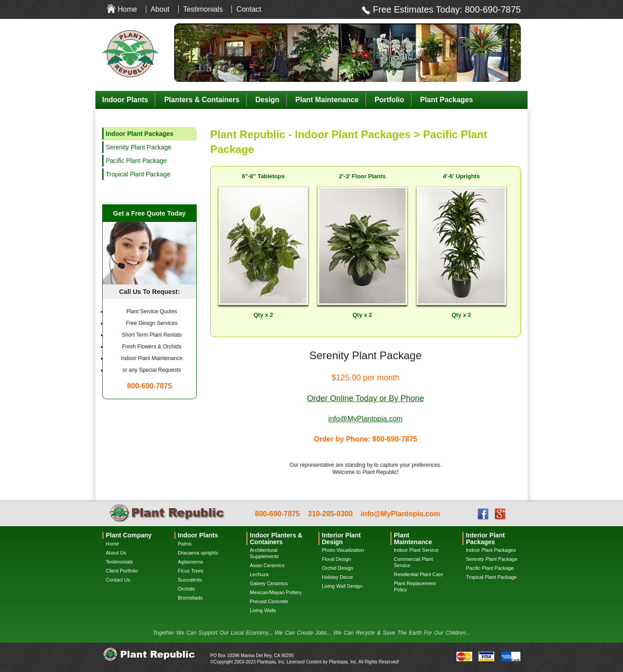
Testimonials (203, 9)
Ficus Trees (191, 571)
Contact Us (118, 580)
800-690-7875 (493, 9)
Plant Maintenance (327, 100)
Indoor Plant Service (416, 550)
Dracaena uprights (198, 553)
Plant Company (129, 535)
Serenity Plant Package (139, 147)
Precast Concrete (269, 601)
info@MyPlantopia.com (366, 419)
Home (127, 9)
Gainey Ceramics (269, 583)
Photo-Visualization (343, 550)
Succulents (190, 580)
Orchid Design (338, 568)
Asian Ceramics (267, 565)
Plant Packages (446, 100)
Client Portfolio (122, 571)
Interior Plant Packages (485, 538)
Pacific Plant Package (136, 161)
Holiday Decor (337, 577)
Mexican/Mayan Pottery (276, 592)
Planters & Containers (202, 100)
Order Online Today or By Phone (366, 398)
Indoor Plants (125, 100)
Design (267, 100)
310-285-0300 (330, 514)
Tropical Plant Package (138, 174)
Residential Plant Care (418, 574)
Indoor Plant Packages (491, 550)
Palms (185, 544)
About (160, 9)
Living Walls (263, 610)
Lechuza (259, 574)
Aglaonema (190, 562)
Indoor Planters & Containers (276, 538)
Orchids (186, 589)
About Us (116, 553)
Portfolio (389, 100)
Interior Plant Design (341, 538)
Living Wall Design (342, 586)
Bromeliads (190, 598)
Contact (249, 9)
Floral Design (336, 559)
